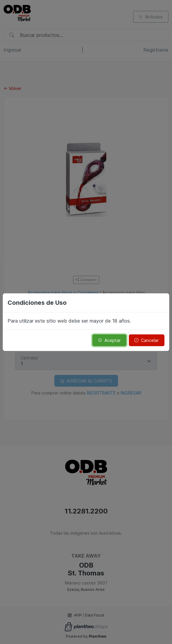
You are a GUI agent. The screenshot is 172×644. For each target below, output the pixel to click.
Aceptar (109, 340)
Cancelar (147, 340)
